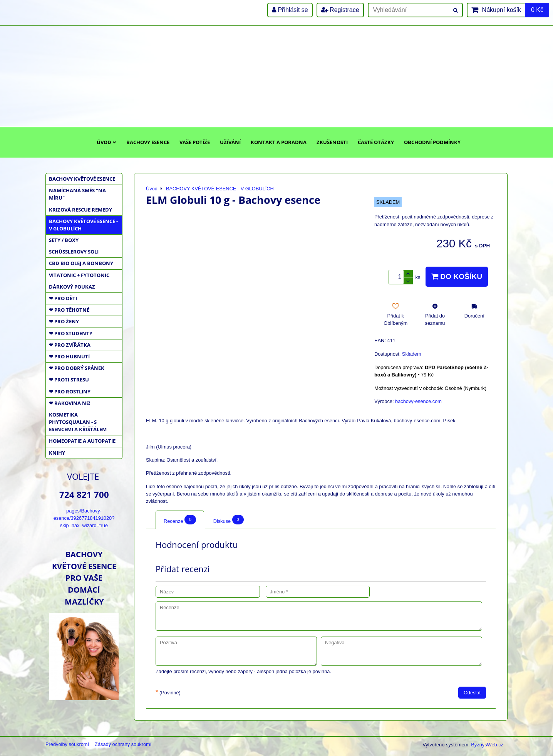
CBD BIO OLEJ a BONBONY (81, 263)
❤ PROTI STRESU (69, 380)
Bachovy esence (148, 142)
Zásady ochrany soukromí (123, 744)
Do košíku (457, 276)
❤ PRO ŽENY (64, 321)
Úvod (106, 142)
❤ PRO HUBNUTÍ (69, 356)
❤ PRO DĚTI (63, 298)
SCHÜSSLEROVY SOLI (74, 252)
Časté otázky (376, 142)
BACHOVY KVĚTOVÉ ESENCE (82, 179)
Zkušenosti (332, 142)
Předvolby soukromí (67, 744)
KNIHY (57, 453)
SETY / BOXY (64, 240)
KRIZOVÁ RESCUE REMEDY (80, 210)
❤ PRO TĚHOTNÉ (69, 310)
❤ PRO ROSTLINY (70, 391)
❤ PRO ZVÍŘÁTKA (70, 345)
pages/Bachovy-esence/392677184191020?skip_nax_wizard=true (84, 518)
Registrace (340, 10)
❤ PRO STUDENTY (71, 333)
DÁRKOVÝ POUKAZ (72, 287)
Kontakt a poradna (279, 142)
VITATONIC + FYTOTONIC (79, 275)
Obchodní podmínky (432, 142)
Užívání (230, 142)
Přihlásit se (290, 10)
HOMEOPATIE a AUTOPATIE (82, 441)
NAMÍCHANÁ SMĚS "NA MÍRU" (77, 194)
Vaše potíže (195, 142)
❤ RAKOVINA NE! (70, 403)
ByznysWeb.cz (487, 745)
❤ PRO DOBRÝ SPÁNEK (77, 368)
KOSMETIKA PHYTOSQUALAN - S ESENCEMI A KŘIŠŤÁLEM (78, 422)
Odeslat (472, 693)
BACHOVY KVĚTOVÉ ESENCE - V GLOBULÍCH (83, 225)
